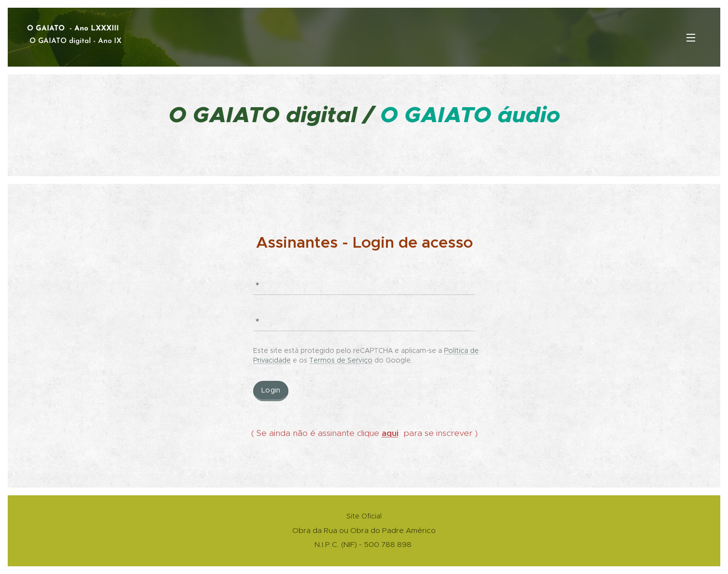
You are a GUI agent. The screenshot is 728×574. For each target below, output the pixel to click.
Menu (691, 38)
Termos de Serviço (341, 360)
